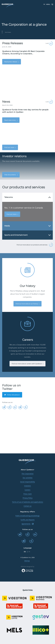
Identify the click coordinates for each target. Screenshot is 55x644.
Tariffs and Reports (27, 520)
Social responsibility (27, 482)
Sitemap (27, 561)
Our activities (28, 478)
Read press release (11, 62)
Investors (28, 486)
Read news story (10, 120)
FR (44, 4)
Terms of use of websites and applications (28, 502)
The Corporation (28, 474)
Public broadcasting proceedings (27, 516)
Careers (27, 490)
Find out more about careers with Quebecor (27, 364)
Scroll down (6, 32)
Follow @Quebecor (12, 395)
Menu (50, 4)
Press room (28, 494)
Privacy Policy (28, 498)
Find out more (9, 147)
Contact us (28, 506)
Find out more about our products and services (35, 245)
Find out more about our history (27, 304)
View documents (10, 175)
